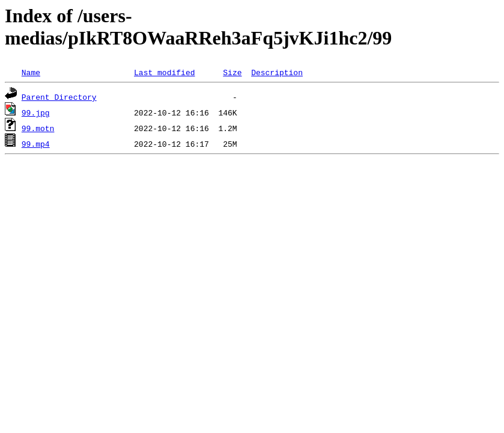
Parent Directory (59, 97)
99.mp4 (36, 144)
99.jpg (36, 112)
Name (31, 72)
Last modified (164, 72)
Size (232, 72)
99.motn (38, 128)
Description (277, 72)
